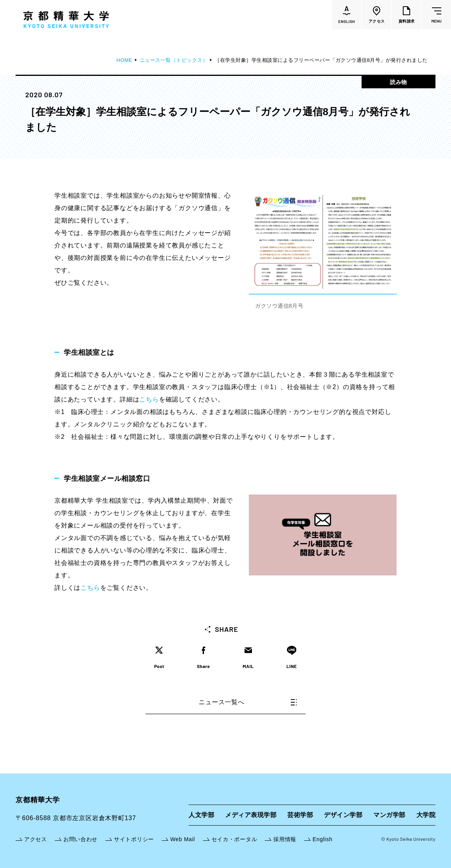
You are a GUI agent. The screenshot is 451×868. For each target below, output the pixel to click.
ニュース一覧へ (248, 702)
